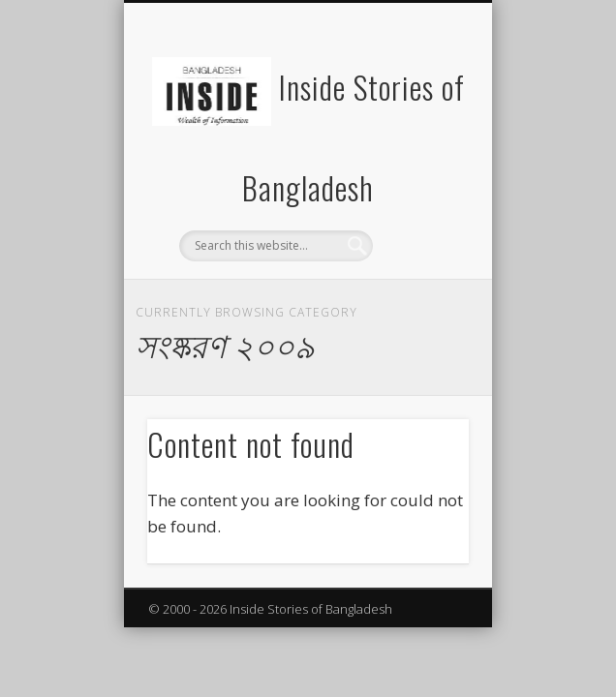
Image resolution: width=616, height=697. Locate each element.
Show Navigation (421, 173)
